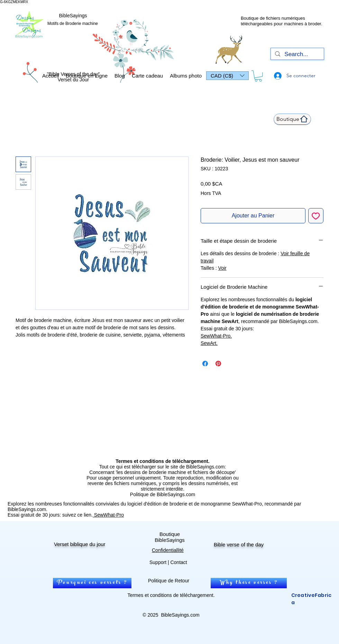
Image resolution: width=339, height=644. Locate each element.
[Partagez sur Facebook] (205, 364)
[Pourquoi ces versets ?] (92, 583)
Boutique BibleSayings (170, 537)
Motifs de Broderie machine (73, 24)
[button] (227, 76)
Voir (222, 268)
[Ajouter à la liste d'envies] (316, 216)
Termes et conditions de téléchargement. (171, 595)
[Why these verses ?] (249, 583)
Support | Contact (168, 562)
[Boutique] (292, 119)
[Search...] (297, 54)
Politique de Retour (169, 581)
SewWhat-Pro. (216, 336)
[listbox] (227, 76)
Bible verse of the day (239, 544)
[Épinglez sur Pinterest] (218, 364)
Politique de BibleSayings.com (163, 494)
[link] (258, 76)
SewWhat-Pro (108, 515)
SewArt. (209, 343)
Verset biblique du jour (80, 544)
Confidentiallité (168, 550)
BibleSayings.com (180, 615)
